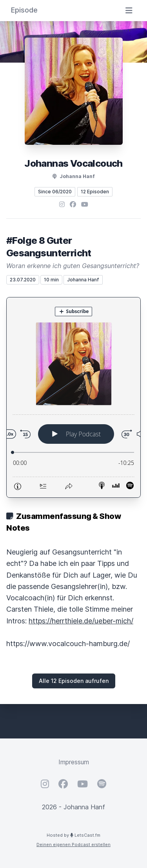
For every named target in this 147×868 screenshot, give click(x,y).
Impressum (74, 762)
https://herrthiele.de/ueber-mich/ (81, 621)
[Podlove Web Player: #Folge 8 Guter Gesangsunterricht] (73, 397)
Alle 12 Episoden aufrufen (74, 681)
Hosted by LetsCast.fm (73, 835)
